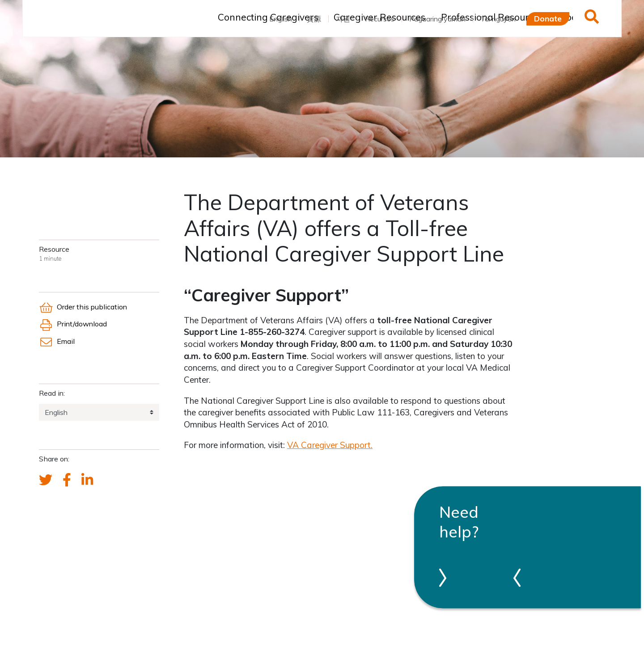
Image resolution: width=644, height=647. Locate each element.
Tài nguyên (498, 19)
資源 (314, 19)
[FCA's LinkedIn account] (87, 480)
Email (57, 341)
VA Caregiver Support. (330, 445)
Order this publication (83, 307)
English (281, 19)
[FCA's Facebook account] (67, 480)
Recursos (380, 19)
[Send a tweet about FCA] (46, 480)
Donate (548, 18)
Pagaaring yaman (437, 19)
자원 (343, 19)
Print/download (73, 324)
